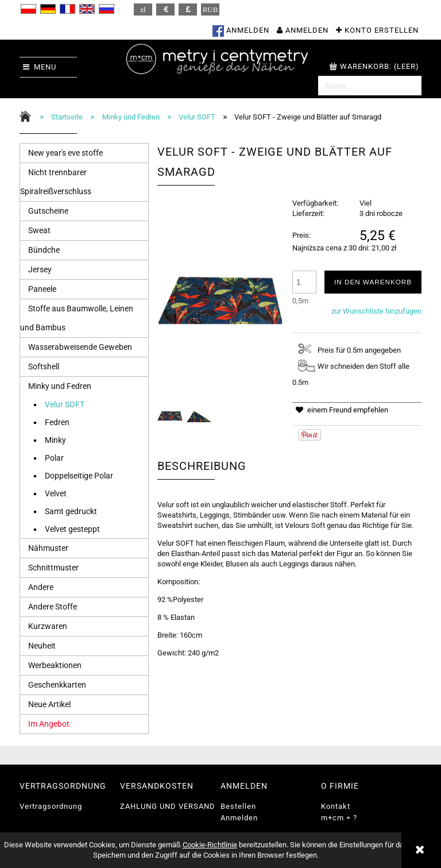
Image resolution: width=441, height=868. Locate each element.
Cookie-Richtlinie (210, 845)
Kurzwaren (48, 626)
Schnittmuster (53, 568)
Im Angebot (49, 724)
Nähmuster (48, 548)
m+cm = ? (339, 818)
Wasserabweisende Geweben (80, 347)
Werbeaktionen (55, 665)
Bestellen (238, 806)
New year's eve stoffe (65, 153)
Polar (54, 458)
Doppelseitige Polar (79, 476)
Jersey (40, 269)
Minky (55, 440)
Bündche (44, 250)
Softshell (44, 367)
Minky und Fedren (60, 386)
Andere (41, 587)
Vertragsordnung (51, 806)
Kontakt (336, 806)
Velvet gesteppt (72, 529)
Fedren (57, 422)
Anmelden (239, 818)
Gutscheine (48, 211)
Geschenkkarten (57, 685)
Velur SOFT (65, 404)
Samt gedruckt (71, 511)
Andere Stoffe (53, 607)
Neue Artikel (49, 704)
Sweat (39, 230)
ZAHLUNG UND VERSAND (168, 806)
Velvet (56, 493)
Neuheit (42, 646)
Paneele (42, 289)
